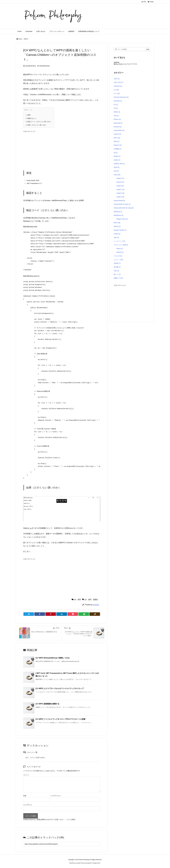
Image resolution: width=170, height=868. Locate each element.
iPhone (117, 119)
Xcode (117, 234)
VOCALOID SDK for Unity (124, 208)
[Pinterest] (51, 614)
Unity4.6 (120, 182)
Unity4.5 (120, 178)
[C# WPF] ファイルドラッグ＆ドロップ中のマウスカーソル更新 (60, 719)
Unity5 (120, 186)
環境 (28, 115)
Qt (116, 153)
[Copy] (95, 614)
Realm (117, 156)
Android (118, 86)
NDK (116, 141)
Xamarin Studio (120, 230)
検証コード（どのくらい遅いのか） (39, 122)
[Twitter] (29, 614)
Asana (120, 249)
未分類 (117, 267)
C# (27, 39)
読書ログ (118, 278)
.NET (117, 79)
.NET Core (118, 82)
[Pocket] (73, 614)
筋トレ (117, 274)
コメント (26, 775)
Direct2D (118, 101)
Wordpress (119, 215)
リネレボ (118, 256)
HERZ (117, 112)
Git (116, 108)
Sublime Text (119, 164)
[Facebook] (40, 614)
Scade (117, 160)
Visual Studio (119, 201)
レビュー (118, 260)
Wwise (117, 226)
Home (20, 39)
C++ (117, 93)
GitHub (120, 252)
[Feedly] (84, 614)
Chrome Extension (121, 97)
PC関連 (117, 149)
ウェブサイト (28, 805)
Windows (118, 212)
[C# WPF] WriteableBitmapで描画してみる (53, 658)
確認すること (31, 118)
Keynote (118, 127)
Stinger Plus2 (122, 219)
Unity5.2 (120, 193)
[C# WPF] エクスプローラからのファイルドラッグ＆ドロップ (60, 688)
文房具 (117, 263)
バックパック (119, 241)
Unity (117, 175)
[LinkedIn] (62, 614)
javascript (118, 123)
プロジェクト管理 (121, 245)
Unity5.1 (120, 189)
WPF (79, 599)
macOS (117, 134)
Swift (116, 167)
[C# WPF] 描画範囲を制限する (47, 704)
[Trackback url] (62, 844)
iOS (116, 116)
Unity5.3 (120, 197)
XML (116, 237)
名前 (25, 796)
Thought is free (96, 863)
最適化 (96, 599)
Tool (116, 171)
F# (116, 105)
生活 (116, 271)
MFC (117, 138)
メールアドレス (56, 796)
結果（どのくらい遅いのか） (36, 125)
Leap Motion (119, 130)
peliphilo (96, 605)
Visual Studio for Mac (122, 204)
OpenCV (118, 145)
